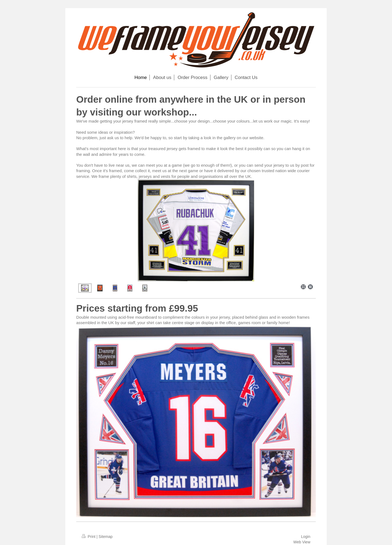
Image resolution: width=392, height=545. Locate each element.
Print (89, 537)
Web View (302, 542)
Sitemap (105, 537)
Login (306, 537)
